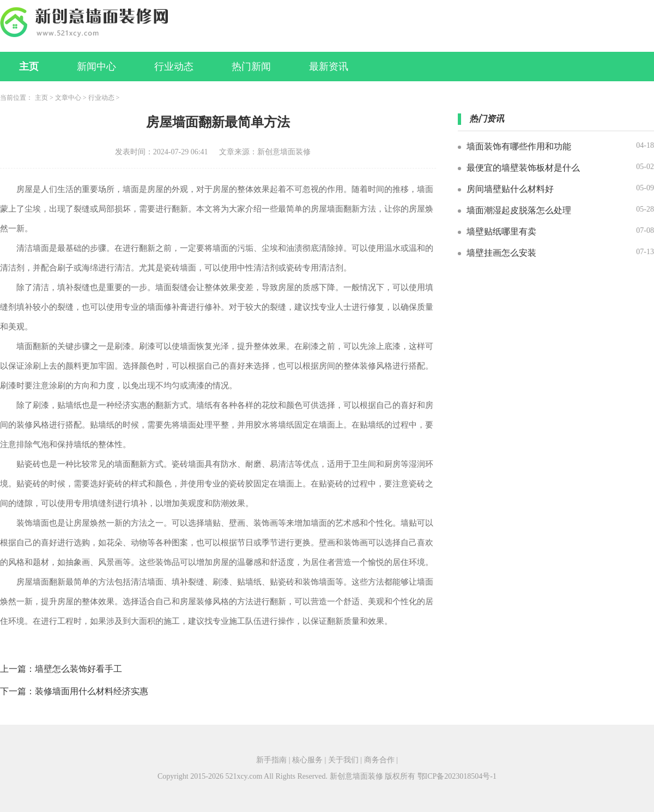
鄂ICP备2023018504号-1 (457, 776)
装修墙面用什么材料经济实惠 (92, 691)
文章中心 (68, 98)
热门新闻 (251, 67)
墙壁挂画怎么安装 (501, 253)
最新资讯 (329, 67)
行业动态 (174, 67)
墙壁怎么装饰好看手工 (78, 669)
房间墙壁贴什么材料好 (510, 189)
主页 (29, 67)
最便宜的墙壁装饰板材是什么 (523, 168)
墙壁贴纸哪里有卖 (501, 231)
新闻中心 (96, 67)
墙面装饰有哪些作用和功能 (519, 146)
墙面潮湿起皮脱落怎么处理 (519, 210)
